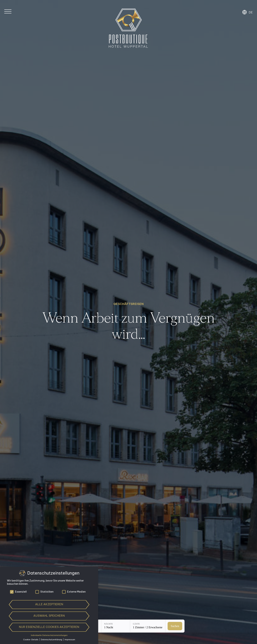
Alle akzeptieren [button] (49, 604)
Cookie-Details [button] (31, 640)
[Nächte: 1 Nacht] (116, 626)
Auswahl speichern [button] (49, 616)
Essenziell (18, 592)
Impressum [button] (70, 640)
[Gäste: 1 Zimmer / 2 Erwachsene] (148, 626)
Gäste (136, 624)
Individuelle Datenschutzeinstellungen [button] (49, 635)
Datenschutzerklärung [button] (52, 640)
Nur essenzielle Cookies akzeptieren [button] (49, 627)
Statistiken (44, 592)
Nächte (109, 624)
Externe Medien (74, 592)
